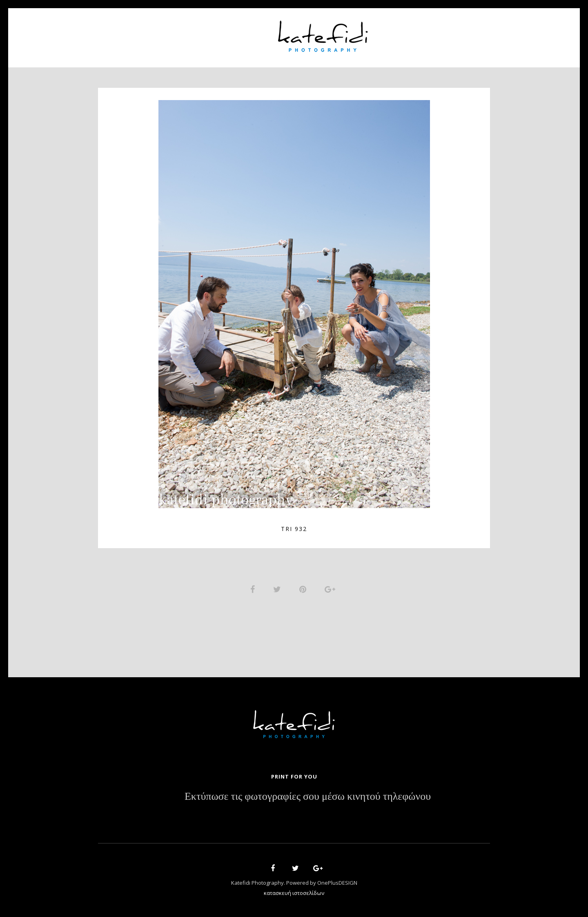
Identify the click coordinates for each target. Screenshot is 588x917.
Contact (433, 33)
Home (156, 33)
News (395, 33)
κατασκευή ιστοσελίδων (294, 895)
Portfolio (243, 33)
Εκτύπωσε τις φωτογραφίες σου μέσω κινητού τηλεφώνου (308, 799)
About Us (195, 33)
